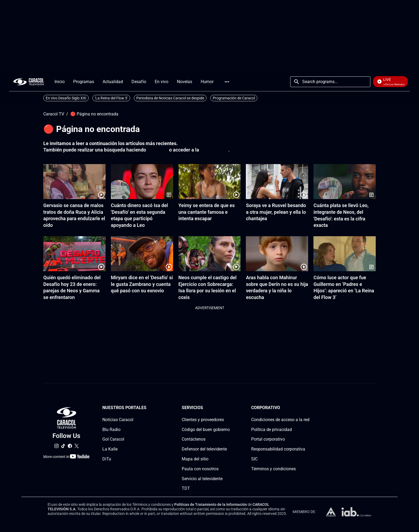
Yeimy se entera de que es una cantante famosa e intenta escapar (207, 212)
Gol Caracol (113, 439)
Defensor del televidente (204, 449)
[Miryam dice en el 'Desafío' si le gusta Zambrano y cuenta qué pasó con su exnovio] (142, 254)
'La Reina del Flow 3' (111, 98)
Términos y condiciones (273, 469)
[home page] (29, 82)
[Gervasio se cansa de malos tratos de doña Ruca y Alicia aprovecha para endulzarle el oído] (74, 182)
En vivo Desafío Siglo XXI (66, 98)
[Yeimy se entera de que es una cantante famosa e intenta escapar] (210, 182)
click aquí (158, 150)
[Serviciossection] (228, 408)
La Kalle (110, 449)
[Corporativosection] (308, 408)
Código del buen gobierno (206, 430)
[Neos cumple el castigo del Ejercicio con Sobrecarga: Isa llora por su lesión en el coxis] (210, 254)
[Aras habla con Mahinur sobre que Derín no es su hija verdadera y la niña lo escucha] (277, 254)
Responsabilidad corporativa (278, 449)
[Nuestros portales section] (148, 408)
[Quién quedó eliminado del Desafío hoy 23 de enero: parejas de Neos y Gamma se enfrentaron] (74, 254)
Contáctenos (194, 439)
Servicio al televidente (202, 479)
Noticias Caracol (118, 420)
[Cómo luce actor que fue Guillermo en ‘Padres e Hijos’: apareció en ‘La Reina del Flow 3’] (345, 254)
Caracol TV (54, 114)
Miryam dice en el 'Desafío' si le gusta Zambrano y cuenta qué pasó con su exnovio (142, 284)
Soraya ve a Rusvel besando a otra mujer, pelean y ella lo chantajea (276, 212)
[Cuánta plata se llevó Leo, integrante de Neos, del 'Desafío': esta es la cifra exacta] (345, 182)
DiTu (107, 459)
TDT (186, 488)
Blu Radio (111, 430)
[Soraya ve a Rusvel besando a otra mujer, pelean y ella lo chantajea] (277, 182)
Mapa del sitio (195, 459)
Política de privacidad (271, 430)
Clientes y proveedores (203, 420)
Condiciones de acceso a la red (280, 420)
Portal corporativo (268, 439)
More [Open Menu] (227, 82)
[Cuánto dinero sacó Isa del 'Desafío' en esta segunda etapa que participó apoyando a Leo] (142, 182)
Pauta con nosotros (200, 469)
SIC (254, 459)
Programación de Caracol (234, 98)
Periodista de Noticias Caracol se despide (170, 98)
